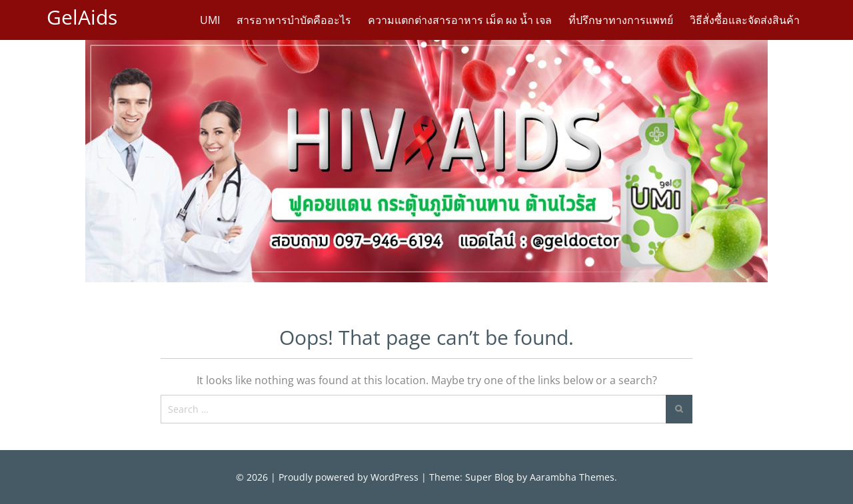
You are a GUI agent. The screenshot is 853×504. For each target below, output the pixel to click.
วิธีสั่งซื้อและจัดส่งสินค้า (745, 20)
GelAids (82, 17)
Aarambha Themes (572, 477)
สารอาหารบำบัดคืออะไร (294, 20)
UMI (210, 20)
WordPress (395, 477)
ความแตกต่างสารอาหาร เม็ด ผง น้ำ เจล (460, 20)
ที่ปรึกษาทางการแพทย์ (621, 20)
